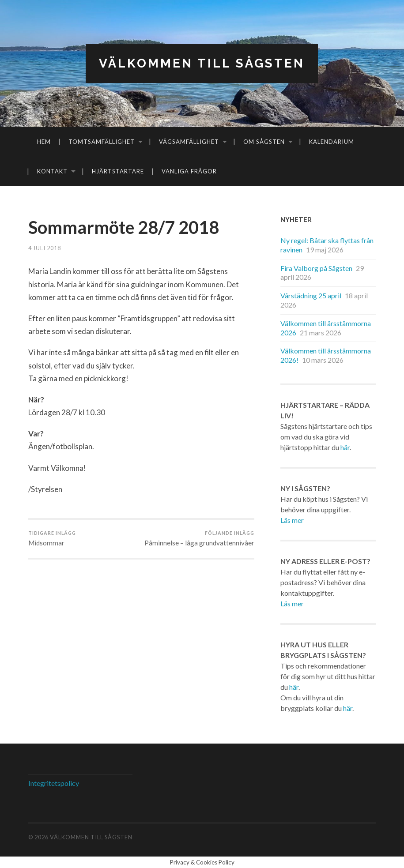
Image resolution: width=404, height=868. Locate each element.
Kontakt (52, 171)
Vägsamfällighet (189, 142)
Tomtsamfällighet (102, 142)
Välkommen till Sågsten (202, 63)
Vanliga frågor (189, 171)
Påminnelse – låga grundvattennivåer (199, 538)
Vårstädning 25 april (311, 295)
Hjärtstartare (118, 171)
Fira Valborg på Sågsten (316, 268)
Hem (44, 142)
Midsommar (52, 538)
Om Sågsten (264, 142)
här (345, 447)
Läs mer (292, 520)
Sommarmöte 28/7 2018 (124, 227)
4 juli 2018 (45, 248)
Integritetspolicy (54, 783)
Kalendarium (332, 142)
